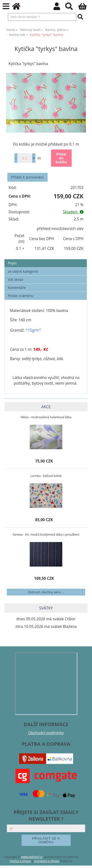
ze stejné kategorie (23, 271)
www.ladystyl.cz (32, 857)
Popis (12, 263)
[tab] (46, 259)
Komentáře (17, 288)
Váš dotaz (16, 279)
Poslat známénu (21, 296)
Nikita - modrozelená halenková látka (46, 417)
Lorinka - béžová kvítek (46, 476)
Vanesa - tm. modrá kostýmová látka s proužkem (46, 535)
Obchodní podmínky (46, 733)
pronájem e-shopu (46, 861)
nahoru (85, 861)
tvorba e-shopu (20, 861)
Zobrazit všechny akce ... (46, 592)
